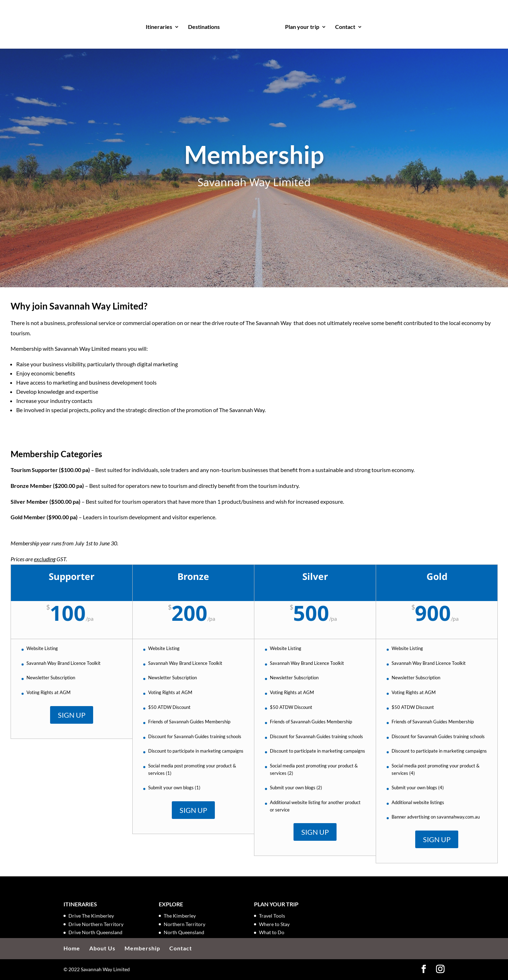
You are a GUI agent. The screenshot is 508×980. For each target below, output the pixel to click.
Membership (142, 948)
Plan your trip (300, 25)
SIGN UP (72, 715)
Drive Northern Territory (96, 924)
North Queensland (184, 932)
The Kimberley (180, 916)
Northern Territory (185, 924)
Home (72, 948)
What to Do (272, 932)
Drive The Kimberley (91, 916)
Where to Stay (274, 924)
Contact (343, 25)
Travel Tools (272, 916)
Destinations (206, 25)
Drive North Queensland (95, 932)
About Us (102, 948)
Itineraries (161, 25)
